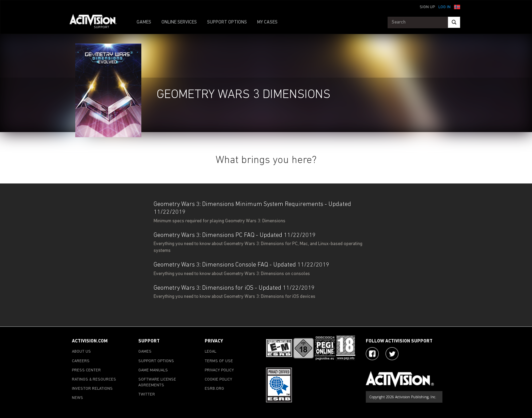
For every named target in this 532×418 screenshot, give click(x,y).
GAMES (144, 22)
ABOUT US (81, 352)
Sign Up (427, 7)
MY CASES (267, 22)
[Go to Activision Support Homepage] (97, 22)
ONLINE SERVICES (179, 22)
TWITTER (147, 395)
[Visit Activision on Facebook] (372, 354)
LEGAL (210, 352)
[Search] (454, 22)
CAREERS (81, 361)
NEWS (77, 398)
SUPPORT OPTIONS (227, 22)
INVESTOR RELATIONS (92, 389)
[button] (457, 6)
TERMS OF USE (219, 361)
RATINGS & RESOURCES (94, 380)
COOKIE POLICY (218, 380)
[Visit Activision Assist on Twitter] (392, 354)
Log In (444, 7)
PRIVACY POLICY (219, 370)
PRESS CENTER (86, 370)
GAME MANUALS (153, 370)
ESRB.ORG (214, 389)
